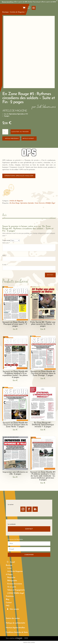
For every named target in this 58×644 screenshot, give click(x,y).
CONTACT (29, 529)
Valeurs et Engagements (16, 590)
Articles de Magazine (17, 12)
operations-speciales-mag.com (19, 176)
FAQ (8, 606)
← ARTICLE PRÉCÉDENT (11, 139)
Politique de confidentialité (15, 623)
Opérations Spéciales (27, 203)
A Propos (9, 575)
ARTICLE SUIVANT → (29, 139)
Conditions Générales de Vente (17, 632)
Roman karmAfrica (8, 2)
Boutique (6, 12)
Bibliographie (12, 581)
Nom (4, 255)
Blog (7, 599)
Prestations (10, 596)
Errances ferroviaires (15, 584)
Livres (9, 568)
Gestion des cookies (13, 618)
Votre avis (6, 243)
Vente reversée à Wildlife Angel (45, 203)
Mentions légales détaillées (15, 628)
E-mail (5, 265)
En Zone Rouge (15, 203)
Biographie (11, 578)
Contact (9, 603)
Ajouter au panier (20, 132)
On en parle (12, 587)
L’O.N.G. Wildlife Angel (16, 593)
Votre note (6, 240)
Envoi (50, 275)
